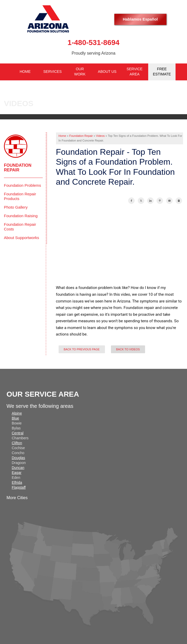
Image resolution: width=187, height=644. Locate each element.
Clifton (17, 443)
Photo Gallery (16, 207)
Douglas (18, 458)
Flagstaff (19, 487)
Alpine (17, 413)
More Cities (17, 498)
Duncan (18, 468)
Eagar (17, 473)
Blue (15, 418)
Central (18, 433)
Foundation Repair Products (20, 196)
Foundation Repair (18, 168)
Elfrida (17, 482)
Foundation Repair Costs (20, 227)
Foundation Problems (23, 185)
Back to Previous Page (82, 349)
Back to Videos (128, 349)
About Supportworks (21, 238)
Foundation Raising (21, 216)
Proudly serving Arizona (93, 53)
